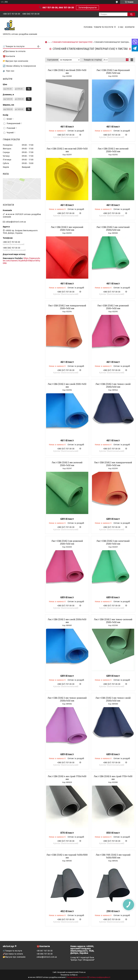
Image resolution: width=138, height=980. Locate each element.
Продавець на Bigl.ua (69, 975)
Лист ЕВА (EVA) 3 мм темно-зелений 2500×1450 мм (113, 621)
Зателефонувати (87, 8)
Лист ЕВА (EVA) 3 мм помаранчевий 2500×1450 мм (113, 464)
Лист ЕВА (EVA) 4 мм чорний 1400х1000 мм (67, 856)
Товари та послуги (103, 27)
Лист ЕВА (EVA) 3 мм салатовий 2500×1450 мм (113, 542)
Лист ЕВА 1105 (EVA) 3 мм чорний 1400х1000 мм (113, 856)
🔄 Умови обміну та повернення (19, 66)
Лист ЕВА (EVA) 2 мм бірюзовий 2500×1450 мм (113, 72)
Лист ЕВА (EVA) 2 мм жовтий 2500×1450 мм (67, 150)
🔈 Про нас (9, 71)
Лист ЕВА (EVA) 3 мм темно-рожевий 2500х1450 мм (67, 699)
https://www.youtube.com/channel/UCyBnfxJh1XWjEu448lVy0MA (21, 261)
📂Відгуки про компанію (15, 61)
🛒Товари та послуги (14, 46)
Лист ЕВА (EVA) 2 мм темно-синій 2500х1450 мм (113, 385)
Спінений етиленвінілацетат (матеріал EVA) (72, 42)
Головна (88, 27)
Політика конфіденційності (100, 977)
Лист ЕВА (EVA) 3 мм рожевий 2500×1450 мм (67, 542)
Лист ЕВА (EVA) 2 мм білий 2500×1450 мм (67, 72)
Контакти (130, 27)
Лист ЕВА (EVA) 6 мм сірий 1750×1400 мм (113, 778)
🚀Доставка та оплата (14, 51)
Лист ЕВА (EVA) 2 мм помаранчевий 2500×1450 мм (67, 307)
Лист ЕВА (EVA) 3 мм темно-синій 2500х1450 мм (113, 699)
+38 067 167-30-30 (45, 951)
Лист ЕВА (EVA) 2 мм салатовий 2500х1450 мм (113, 229)
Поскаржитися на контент (77, 977)
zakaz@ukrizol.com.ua (16, 222)
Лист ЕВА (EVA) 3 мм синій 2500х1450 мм (67, 621)
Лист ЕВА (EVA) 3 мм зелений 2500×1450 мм (67, 464)
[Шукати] (131, 14)
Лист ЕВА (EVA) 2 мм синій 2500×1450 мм (67, 385)
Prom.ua (82, 972)
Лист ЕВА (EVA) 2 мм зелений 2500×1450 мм (113, 150)
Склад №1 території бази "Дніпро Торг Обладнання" (82, 959)
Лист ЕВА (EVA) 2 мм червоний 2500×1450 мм (67, 229)
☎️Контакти (9, 56)
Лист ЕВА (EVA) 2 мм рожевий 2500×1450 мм (113, 307)
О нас (121, 27)
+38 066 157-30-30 (45, 954)
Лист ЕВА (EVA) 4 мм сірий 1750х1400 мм (67, 778)
